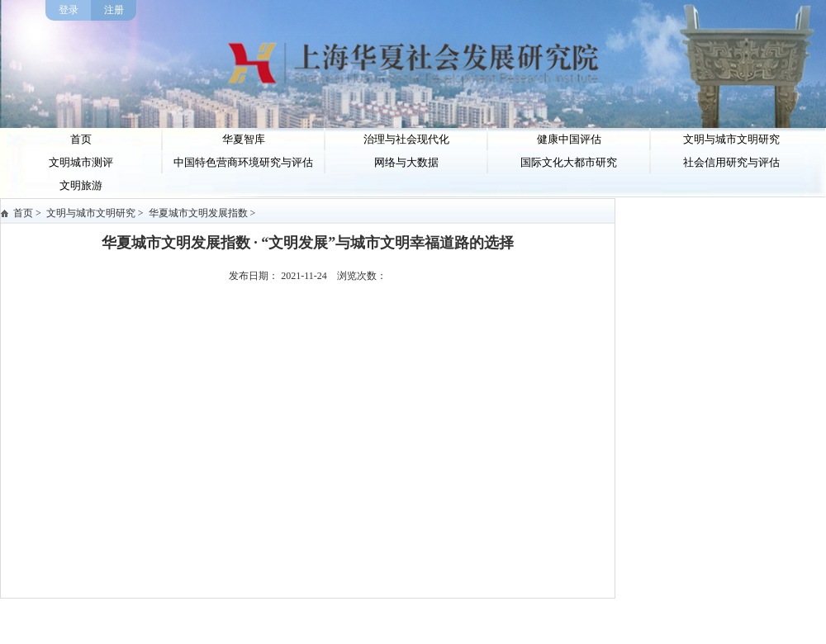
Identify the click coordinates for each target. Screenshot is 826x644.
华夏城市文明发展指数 (198, 213)
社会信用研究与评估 (731, 162)
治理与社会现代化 (406, 139)
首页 (81, 139)
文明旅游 (81, 185)
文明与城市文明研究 (731, 139)
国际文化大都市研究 (569, 162)
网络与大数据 (406, 162)
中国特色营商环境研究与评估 (243, 162)
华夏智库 (244, 139)
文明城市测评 (81, 162)
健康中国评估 (569, 139)
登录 (69, 10)
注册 (114, 10)
